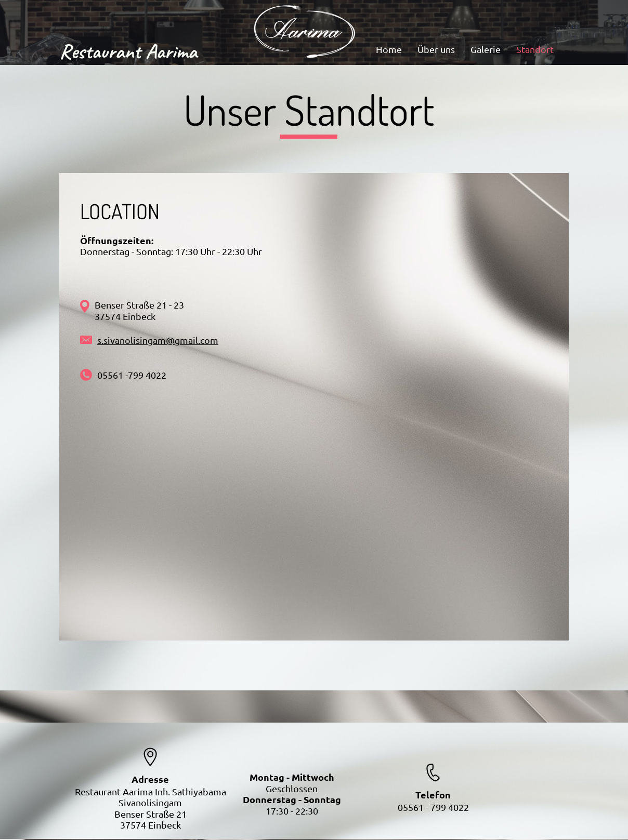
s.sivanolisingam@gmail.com (158, 340)
